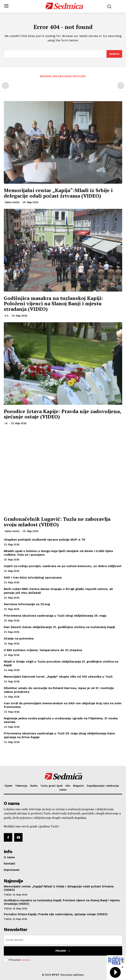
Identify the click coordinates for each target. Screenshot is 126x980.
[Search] (114, 54)
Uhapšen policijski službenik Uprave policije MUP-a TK (45, 540)
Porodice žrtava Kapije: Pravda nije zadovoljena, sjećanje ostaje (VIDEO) (62, 414)
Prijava (63, 951)
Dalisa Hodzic (12, 202)
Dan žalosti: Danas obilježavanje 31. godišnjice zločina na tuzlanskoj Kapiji (59, 627)
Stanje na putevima (19, 638)
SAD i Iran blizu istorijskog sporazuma (33, 577)
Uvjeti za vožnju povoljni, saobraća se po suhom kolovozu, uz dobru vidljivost (63, 566)
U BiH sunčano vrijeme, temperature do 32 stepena (43, 650)
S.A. (7, 316)
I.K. (6, 423)
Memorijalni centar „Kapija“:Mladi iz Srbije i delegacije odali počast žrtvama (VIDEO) (58, 193)
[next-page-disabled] (121, 86)
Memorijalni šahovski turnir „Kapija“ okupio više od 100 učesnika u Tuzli (58, 677)
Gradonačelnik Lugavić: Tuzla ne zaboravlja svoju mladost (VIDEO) (57, 522)
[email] (63, 940)
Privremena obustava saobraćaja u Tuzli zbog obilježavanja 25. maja (55, 616)
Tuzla (8, 895)
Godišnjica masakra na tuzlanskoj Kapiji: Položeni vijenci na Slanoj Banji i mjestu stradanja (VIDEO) (53, 303)
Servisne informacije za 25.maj (27, 604)
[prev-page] (5, 86)
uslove (26, 960)
